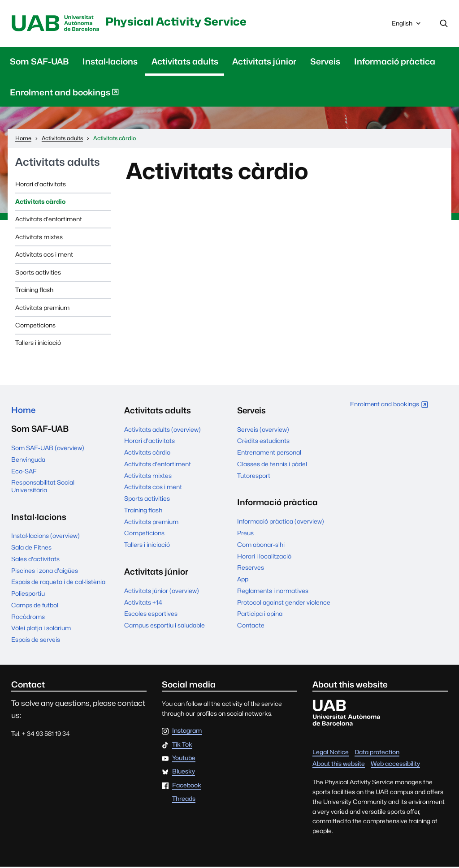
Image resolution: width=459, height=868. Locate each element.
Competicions (35, 326)
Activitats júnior (264, 62)
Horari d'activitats (41, 185)
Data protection (377, 753)
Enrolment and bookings (65, 95)
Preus (245, 533)
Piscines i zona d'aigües (45, 572)
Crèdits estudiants (263, 442)
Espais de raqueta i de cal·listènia (58, 583)
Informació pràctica (395, 62)
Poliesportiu (28, 595)
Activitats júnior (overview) (162, 591)
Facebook (187, 787)
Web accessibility (395, 765)
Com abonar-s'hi (261, 545)
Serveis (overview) (263, 430)
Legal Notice (331, 753)
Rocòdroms (28, 618)
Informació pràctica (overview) (281, 522)
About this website (339, 765)
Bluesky (184, 773)
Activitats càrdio (40, 202)
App (243, 580)
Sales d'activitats (35, 560)
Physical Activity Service (182, 21)
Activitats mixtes (39, 237)
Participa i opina (260, 614)
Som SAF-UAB (39, 62)
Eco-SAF (24, 472)
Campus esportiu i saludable (165, 626)
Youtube (184, 760)
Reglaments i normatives (273, 591)
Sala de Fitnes (31, 549)
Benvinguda (28, 461)
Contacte (251, 626)
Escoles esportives (151, 614)
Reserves (251, 568)
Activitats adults (185, 62)
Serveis (325, 62)
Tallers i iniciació (38, 344)
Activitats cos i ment (44, 255)
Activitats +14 (143, 603)
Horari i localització (264, 557)
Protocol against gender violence (284, 603)
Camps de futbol (35, 606)
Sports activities (38, 273)
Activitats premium (42, 308)
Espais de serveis (36, 641)
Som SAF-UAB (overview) (48, 449)
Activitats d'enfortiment (49, 220)
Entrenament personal (269, 453)
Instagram (187, 732)
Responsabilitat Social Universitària (43, 487)
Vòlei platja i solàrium (41, 629)
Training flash (34, 290)
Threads (184, 800)
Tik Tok (182, 746)
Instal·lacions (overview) (45, 537)
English (407, 26)
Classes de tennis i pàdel (272, 464)
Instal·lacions (110, 62)
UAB (57, 24)
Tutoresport (254, 476)
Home (24, 411)
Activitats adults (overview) (162, 430)
